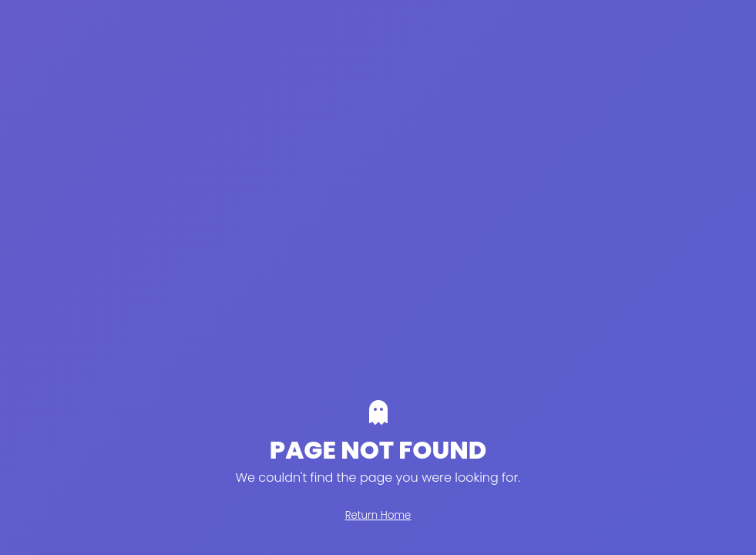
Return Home (378, 515)
